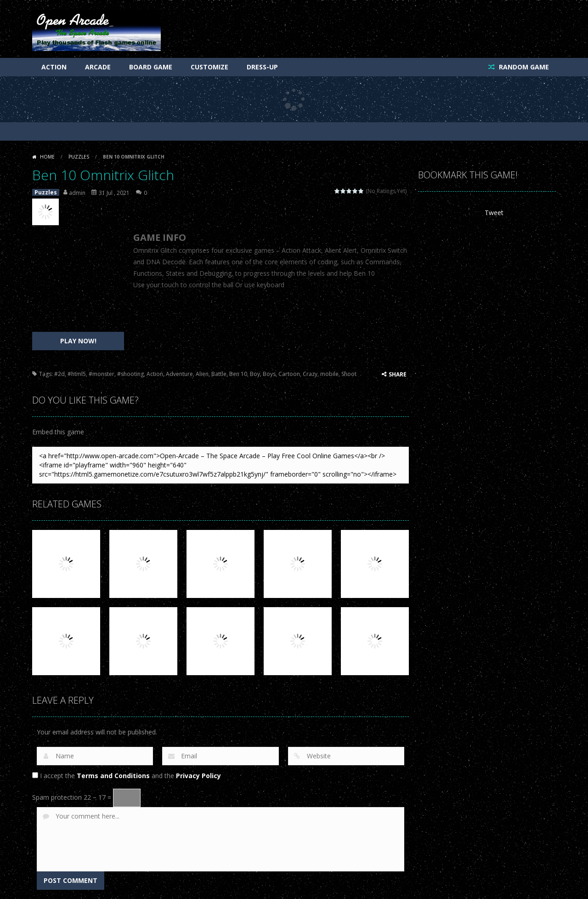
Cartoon (289, 374)
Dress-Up (262, 67)
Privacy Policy (198, 776)
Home (47, 157)
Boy (255, 374)
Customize (209, 67)
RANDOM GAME (523, 67)
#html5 (77, 374)
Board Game (151, 67)
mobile (329, 374)
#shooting (130, 374)
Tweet (494, 213)
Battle (219, 374)
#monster (102, 374)
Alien (202, 374)
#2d (59, 374)
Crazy (310, 374)
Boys (269, 374)
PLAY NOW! (78, 341)
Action (54, 67)
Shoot (349, 374)
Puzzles (79, 157)
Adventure (179, 374)
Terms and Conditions (113, 776)
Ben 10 (238, 374)
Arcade (98, 67)
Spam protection (57, 797)
